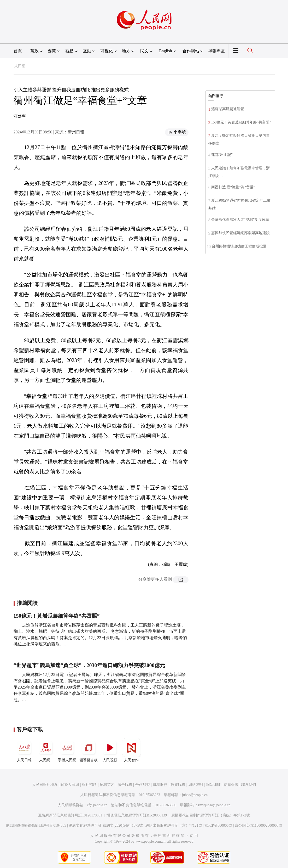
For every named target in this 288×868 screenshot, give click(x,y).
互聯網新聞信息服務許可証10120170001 (70, 815)
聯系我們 (249, 785)
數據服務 (178, 785)
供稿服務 (160, 785)
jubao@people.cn (195, 795)
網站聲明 (196, 785)
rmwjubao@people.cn (214, 805)
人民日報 (24, 750)
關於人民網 (70, 785)
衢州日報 (76, 132)
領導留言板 (89, 750)
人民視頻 (110, 750)
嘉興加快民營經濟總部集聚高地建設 (240, 233)
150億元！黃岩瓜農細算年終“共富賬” (57, 616)
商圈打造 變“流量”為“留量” (233, 187)
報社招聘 (89, 785)
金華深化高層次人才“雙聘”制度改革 (240, 220)
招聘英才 (107, 785)
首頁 (18, 51)
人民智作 (131, 750)
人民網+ (46, 750)
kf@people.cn (97, 805)
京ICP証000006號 (218, 825)
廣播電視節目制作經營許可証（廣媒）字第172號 (211, 815)
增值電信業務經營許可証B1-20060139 (137, 815)
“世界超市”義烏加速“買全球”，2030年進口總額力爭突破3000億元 (89, 665)
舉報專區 (216, 51)
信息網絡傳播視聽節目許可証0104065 (36, 825)
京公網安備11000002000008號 (258, 825)
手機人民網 (67, 750)
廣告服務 (125, 785)
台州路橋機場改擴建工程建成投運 (239, 246)
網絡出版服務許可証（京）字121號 (174, 825)
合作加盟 (143, 785)
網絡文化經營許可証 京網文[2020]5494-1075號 (106, 825)
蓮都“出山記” (222, 155)
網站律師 (213, 785)
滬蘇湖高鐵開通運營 (228, 109)
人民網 (20, 66)
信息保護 (231, 785)
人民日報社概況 (45, 785)
